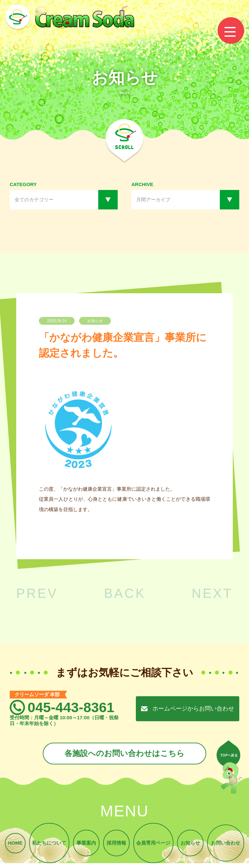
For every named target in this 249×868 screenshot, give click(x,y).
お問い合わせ (227, 844)
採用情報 (116, 844)
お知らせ (191, 844)
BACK (125, 593)
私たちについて (48, 844)
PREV (37, 593)
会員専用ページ (154, 844)
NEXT (212, 593)
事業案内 (86, 844)
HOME (14, 844)
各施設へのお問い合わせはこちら (124, 754)
